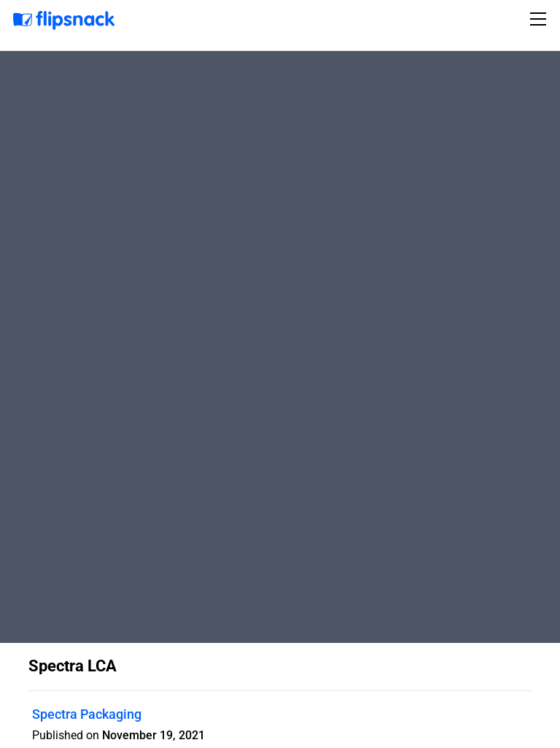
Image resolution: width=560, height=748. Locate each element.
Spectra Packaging (87, 714)
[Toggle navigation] (540, 19)
